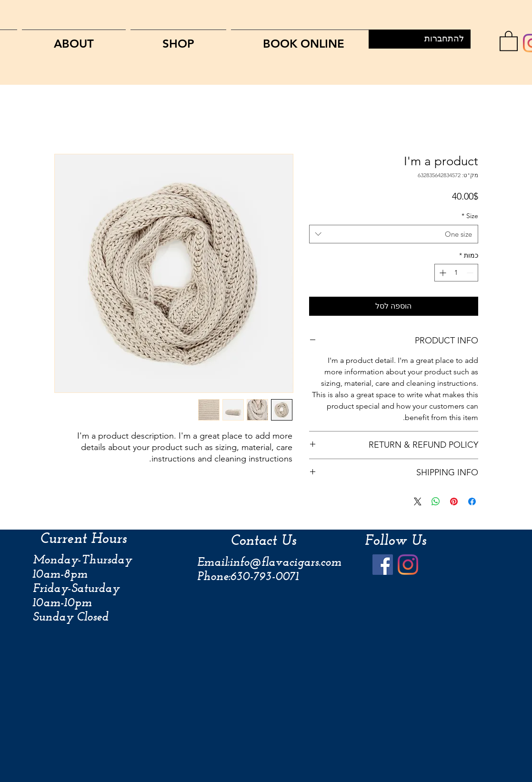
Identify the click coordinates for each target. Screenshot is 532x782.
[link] (509, 40)
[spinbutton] (456, 273)
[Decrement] (471, 273)
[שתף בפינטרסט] (454, 501)
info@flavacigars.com (286, 563)
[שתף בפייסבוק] (472, 501)
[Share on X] (418, 501)
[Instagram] (408, 565)
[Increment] (442, 273)
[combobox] (394, 234)
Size (470, 216)
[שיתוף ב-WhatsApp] (436, 501)
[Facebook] (383, 565)
